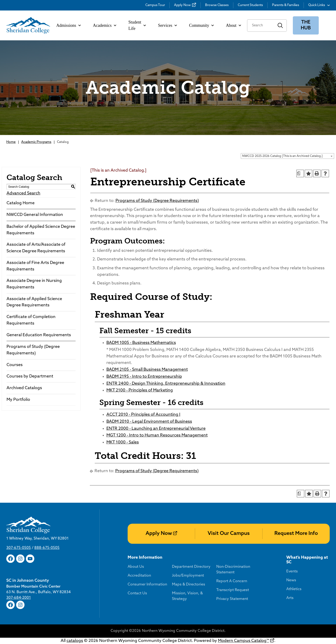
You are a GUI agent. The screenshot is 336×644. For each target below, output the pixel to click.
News (291, 580)
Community (201, 25)
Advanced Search (23, 193)
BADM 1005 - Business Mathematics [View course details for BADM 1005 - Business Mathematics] (141, 343)
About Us (136, 567)
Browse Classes (217, 5)
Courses (15, 365)
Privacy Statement (232, 599)
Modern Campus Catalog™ (243, 641)
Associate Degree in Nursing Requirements (34, 284)
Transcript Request (233, 590)
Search (280, 26)
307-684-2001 (19, 598)
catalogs (75, 641)
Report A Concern (232, 581)
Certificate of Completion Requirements (31, 320)
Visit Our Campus (229, 534)
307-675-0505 (19, 548)
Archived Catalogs (24, 388)
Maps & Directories (189, 585)
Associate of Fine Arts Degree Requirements (35, 266)
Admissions (68, 25)
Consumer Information (147, 585)
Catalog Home (21, 203)
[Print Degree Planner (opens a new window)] (300, 173)
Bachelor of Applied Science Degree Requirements (41, 230)
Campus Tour (155, 5)
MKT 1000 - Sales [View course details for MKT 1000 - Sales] (123, 442)
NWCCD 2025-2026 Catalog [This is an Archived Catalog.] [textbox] (282, 156)
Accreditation (139, 576)
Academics (105, 25)
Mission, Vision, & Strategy (187, 596)
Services (167, 25)
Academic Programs (36, 142)
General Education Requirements (39, 335)
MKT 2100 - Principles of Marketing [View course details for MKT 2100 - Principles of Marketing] (140, 390)
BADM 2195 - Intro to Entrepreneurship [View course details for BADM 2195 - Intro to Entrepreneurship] (144, 377)
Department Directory (191, 567)
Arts (290, 598)
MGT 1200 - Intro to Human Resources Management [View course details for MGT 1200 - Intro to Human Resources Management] (157, 435)
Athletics (294, 589)
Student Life (137, 25)
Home (11, 142)
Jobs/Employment (188, 576)
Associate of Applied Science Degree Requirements (34, 302)
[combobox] (287, 156)
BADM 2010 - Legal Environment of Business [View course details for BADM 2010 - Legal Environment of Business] (149, 422)
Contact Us (137, 593)
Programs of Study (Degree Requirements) (33, 350)
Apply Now (182, 5)
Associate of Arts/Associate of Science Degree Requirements (36, 248)
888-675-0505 (47, 548)
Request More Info (296, 534)
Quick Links (319, 5)
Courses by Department (30, 376)
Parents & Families (286, 5)
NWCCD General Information (35, 215)
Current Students (250, 5)
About (233, 25)
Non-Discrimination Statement (233, 570)
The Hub (306, 25)
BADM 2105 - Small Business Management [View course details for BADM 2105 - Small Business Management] (147, 370)
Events (292, 571)
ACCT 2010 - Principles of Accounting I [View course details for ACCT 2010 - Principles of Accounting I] (143, 415)
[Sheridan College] (28, 25)
